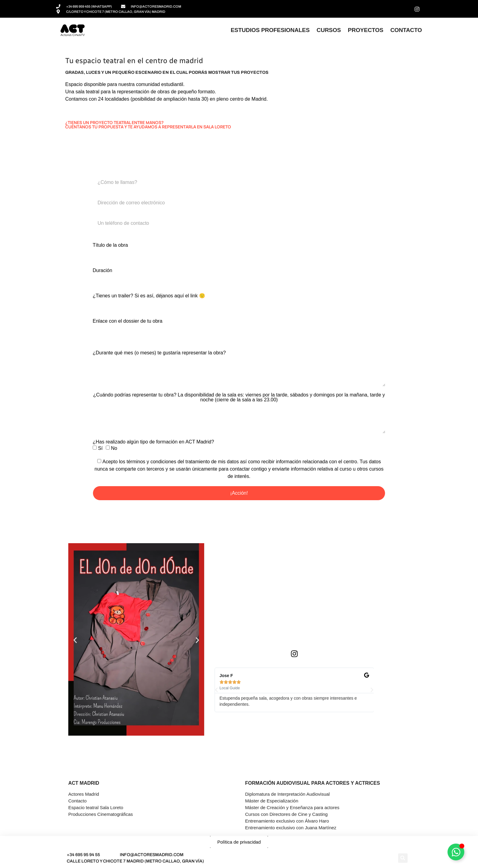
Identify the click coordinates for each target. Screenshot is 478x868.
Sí (100, 448)
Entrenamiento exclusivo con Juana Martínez (291, 828)
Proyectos (366, 30)
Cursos (329, 30)
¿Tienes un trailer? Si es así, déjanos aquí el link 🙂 (149, 296)
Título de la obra (110, 245)
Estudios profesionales (270, 30)
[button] (75, 640)
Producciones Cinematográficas (101, 814)
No (114, 448)
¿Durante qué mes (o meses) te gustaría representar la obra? (159, 353)
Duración (102, 271)
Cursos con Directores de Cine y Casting (286, 814)
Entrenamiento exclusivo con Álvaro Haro (287, 821)
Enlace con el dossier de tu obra (128, 321)
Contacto (406, 30)
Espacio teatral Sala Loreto (96, 807)
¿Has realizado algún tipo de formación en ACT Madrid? (153, 442)
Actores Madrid (84, 794)
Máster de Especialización (272, 801)
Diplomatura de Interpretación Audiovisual (287, 794)
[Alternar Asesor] (456, 852)
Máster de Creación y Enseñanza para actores (292, 807)
